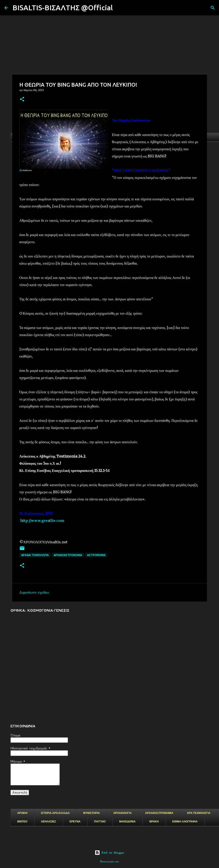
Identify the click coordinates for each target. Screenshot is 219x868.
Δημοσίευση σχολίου (34, 592)
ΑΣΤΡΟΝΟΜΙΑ (96, 555)
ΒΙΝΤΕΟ (22, 822)
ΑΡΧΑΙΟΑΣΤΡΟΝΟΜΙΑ (68, 555)
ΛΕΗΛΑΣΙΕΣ (48, 822)
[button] (22, 99)
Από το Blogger (109, 853)
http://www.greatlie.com (42, 521)
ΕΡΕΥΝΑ (75, 822)
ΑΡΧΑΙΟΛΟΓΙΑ (123, 813)
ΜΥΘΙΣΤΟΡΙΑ (92, 813)
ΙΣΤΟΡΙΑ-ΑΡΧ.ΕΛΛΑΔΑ (55, 813)
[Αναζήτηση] (119, 8)
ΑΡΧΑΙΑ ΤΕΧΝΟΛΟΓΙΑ (35, 555)
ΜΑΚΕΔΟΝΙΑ (127, 822)
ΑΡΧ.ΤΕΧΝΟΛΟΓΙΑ (199, 813)
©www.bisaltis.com (109, 862)
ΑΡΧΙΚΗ (22, 813)
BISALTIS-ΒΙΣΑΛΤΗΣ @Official (63, 8)
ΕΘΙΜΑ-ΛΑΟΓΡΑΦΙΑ (185, 822)
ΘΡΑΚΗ (154, 822)
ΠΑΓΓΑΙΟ (100, 822)
